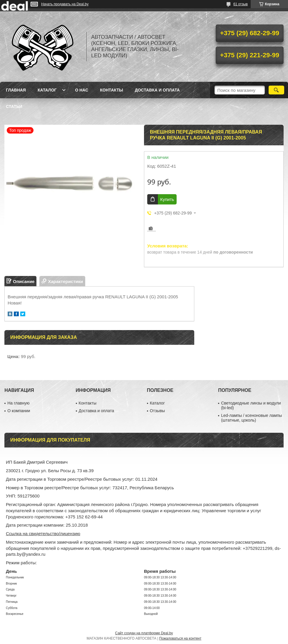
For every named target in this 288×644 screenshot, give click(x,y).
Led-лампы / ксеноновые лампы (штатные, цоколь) (251, 418)
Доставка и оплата (157, 90)
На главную (18, 403)
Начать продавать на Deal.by (65, 4)
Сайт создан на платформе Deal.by (144, 633)
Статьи (14, 106)
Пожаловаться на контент (180, 638)
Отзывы (157, 411)
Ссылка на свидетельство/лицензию (43, 534)
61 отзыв (241, 4)
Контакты (111, 90)
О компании (19, 411)
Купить (167, 199)
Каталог (47, 90)
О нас (82, 90)
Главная (16, 90)
